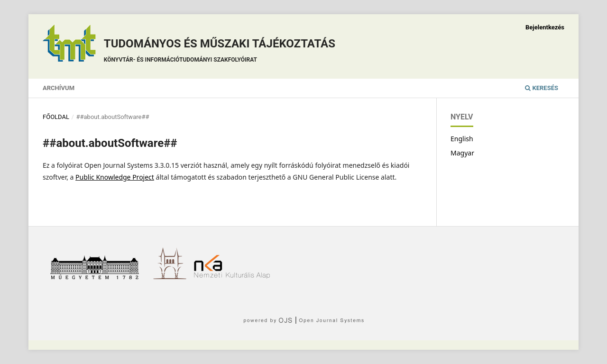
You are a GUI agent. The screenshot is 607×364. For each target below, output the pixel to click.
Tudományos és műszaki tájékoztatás (220, 52)
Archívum (59, 88)
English (462, 139)
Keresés (542, 88)
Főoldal (56, 117)
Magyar (462, 153)
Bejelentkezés (545, 27)
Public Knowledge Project (115, 177)
